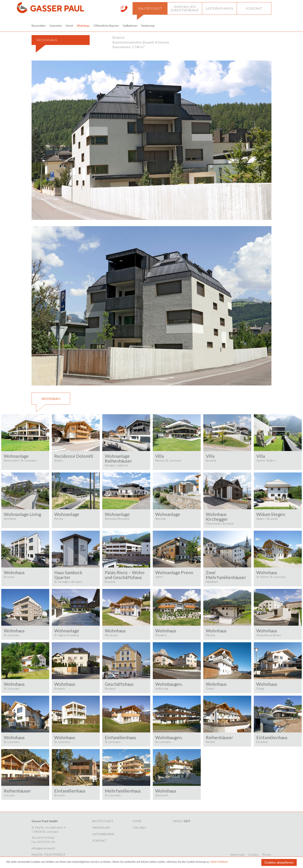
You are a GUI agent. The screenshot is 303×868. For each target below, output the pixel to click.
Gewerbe (56, 26)
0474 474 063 (45, 838)
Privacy (267, 854)
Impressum (237, 854)
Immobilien (101, 828)
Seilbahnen (130, 26)
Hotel (69, 26)
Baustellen (39, 26)
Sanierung (148, 26)
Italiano (139, 828)
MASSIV (182, 821)
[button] (150, 8)
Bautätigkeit (103, 821)
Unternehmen (103, 834)
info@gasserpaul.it (43, 848)
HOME (137, 821)
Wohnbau (83, 26)
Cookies (253, 854)
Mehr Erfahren (219, 862)
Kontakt (99, 841)
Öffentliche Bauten (106, 26)
